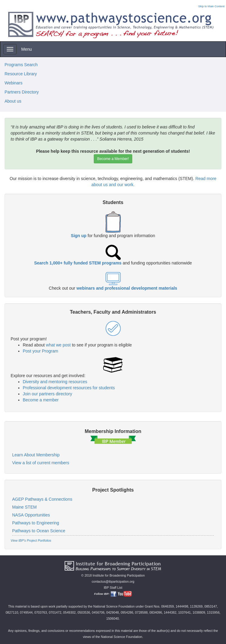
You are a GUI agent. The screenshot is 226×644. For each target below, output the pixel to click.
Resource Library (21, 74)
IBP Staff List (113, 588)
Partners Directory (22, 92)
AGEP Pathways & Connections (42, 499)
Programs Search (21, 65)
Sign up (79, 236)
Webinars (13, 83)
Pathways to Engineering (36, 523)
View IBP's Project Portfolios (31, 540)
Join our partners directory (47, 394)
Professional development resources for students (69, 388)
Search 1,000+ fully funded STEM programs (78, 263)
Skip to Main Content (211, 6)
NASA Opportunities (31, 515)
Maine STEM (24, 507)
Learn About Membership (36, 455)
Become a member (41, 400)
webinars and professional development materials (127, 288)
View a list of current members (41, 463)
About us (13, 101)
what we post (58, 345)
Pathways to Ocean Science (39, 531)
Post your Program (40, 351)
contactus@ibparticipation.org (113, 581)
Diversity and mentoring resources (55, 382)
